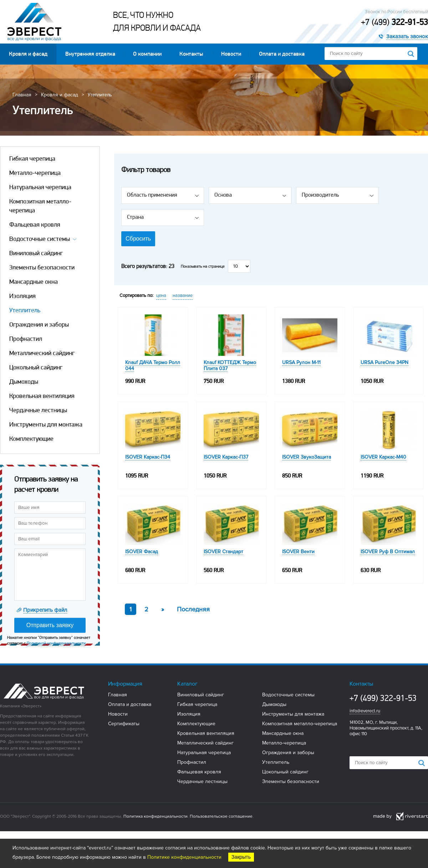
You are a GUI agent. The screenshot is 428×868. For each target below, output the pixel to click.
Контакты (191, 54)
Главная (22, 95)
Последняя (193, 609)
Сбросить (138, 239)
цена (161, 296)
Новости (231, 54)
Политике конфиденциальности (184, 857)
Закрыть (241, 857)
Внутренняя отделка (90, 54)
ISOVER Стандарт (223, 552)
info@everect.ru (365, 711)
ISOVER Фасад (142, 552)
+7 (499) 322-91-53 (383, 698)
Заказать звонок (407, 36)
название (183, 296)
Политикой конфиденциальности (56, 643)
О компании (147, 54)
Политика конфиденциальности (156, 816)
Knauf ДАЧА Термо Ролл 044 (153, 365)
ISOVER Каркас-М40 (383, 457)
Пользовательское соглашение (221, 816)
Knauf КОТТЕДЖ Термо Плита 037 (230, 365)
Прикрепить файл (45, 610)
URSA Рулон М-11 (301, 362)
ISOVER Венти (298, 552)
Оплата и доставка (282, 54)
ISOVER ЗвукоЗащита (307, 457)
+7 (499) (394, 22)
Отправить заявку (50, 625)
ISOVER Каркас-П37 (226, 457)
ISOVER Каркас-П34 (148, 457)
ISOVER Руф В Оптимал (388, 552)
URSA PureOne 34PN (384, 362)
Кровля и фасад (28, 54)
